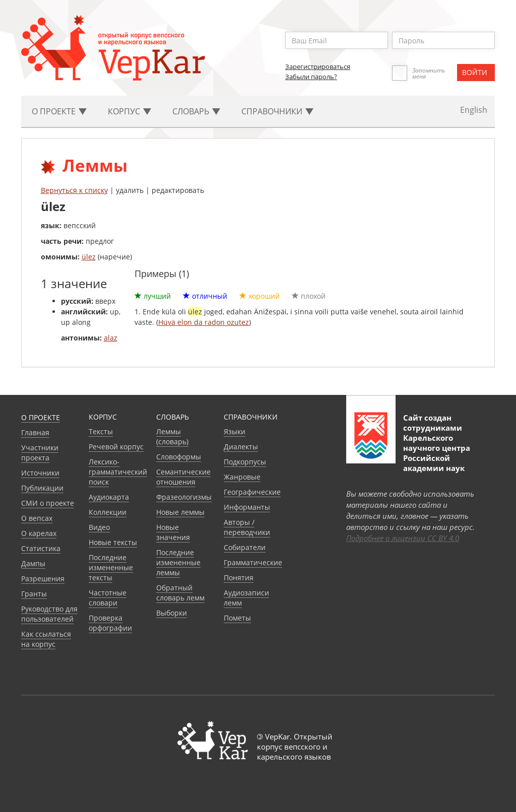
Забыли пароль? (311, 77)
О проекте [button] (59, 111)
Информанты (247, 507)
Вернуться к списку (74, 190)
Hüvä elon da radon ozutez (204, 322)
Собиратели (245, 547)
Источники (40, 473)
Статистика (41, 548)
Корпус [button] (130, 111)
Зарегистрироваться (318, 66)
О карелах (39, 533)
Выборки (172, 613)
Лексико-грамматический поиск (118, 472)
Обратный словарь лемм (180, 593)
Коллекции (108, 512)
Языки (235, 431)
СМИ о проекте (48, 503)
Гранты (34, 594)
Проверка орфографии (110, 623)
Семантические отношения (183, 477)
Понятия (239, 578)
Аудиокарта (109, 497)
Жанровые (242, 477)
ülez (89, 257)
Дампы (33, 563)
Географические (252, 492)
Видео (99, 527)
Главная (35, 432)
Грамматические (253, 562)
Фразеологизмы (184, 497)
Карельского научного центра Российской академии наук (437, 453)
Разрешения (43, 579)
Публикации (42, 488)
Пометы (237, 618)
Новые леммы (180, 512)
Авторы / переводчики (247, 527)
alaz (111, 338)
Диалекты (241, 447)
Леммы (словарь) (172, 436)
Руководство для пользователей (49, 614)
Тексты (101, 431)
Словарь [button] (196, 111)
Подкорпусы (245, 462)
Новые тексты (113, 542)
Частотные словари (108, 598)
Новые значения (173, 532)
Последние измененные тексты (111, 567)
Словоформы (179, 457)
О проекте (41, 417)
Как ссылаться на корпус (46, 639)
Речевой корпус (116, 447)
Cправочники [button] (277, 111)
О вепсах (37, 518)
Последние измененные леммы (178, 562)
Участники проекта (40, 453)
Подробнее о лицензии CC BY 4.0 (403, 538)
